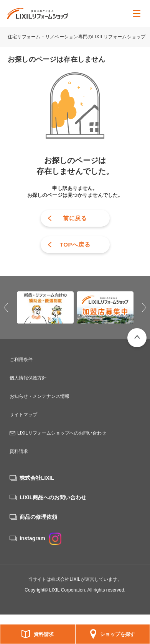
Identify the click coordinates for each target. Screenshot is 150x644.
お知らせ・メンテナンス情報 (40, 396)
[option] (45, 307)
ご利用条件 (21, 360)
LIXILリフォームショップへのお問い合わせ (62, 433)
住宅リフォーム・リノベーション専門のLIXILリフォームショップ (77, 37)
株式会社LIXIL (37, 478)
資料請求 (44, 634)
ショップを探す (118, 634)
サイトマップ (23, 415)
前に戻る (75, 218)
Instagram (40, 538)
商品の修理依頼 (38, 517)
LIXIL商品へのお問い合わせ (53, 497)
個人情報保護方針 (28, 378)
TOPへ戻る (75, 244)
